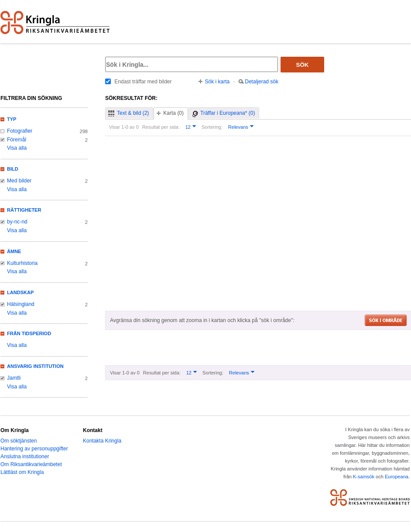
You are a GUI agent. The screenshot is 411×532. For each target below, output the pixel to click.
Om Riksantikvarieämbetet (31, 464)
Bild (13, 169)
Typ (12, 119)
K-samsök (364, 477)
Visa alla (17, 148)
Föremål (17, 140)
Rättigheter (24, 210)
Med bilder (19, 181)
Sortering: (212, 127)
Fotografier (20, 131)
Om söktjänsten (19, 441)
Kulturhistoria (22, 263)
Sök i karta (217, 82)
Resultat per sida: (161, 127)
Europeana (397, 477)
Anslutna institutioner (25, 456)
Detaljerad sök (262, 82)
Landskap (20, 292)
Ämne (14, 251)
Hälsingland (21, 304)
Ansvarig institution (35, 366)
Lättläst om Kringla (22, 472)
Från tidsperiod (29, 333)
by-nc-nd (17, 222)
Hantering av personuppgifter (34, 449)
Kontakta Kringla (102, 441)
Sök (303, 65)
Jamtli (14, 378)
